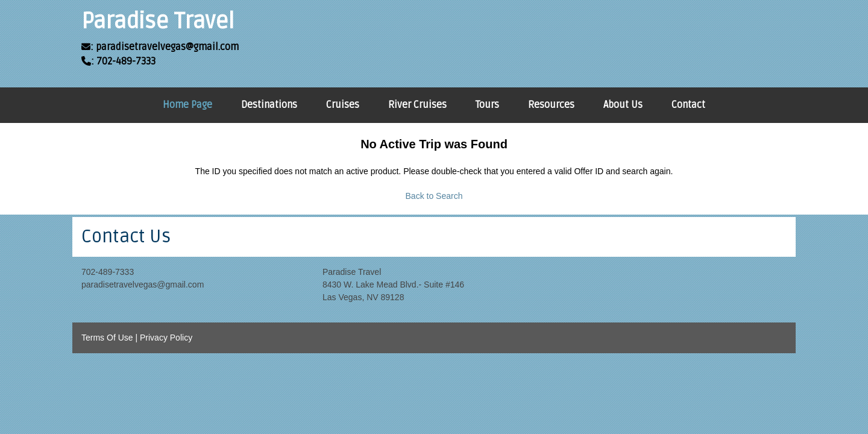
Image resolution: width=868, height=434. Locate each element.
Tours (487, 105)
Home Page (187, 105)
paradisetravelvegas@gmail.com (143, 285)
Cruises (343, 105)
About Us (623, 105)
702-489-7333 (108, 272)
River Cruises (417, 105)
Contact (688, 105)
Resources (551, 105)
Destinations (269, 105)
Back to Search (434, 196)
